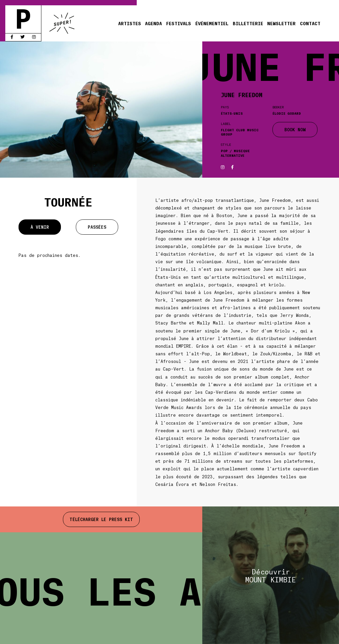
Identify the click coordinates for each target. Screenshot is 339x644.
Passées (97, 227)
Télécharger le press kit (101, 519)
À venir (40, 227)
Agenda (153, 23)
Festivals (179, 23)
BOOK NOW (295, 129)
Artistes (130, 23)
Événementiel (212, 23)
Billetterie (248, 23)
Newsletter (281, 23)
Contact (310, 23)
